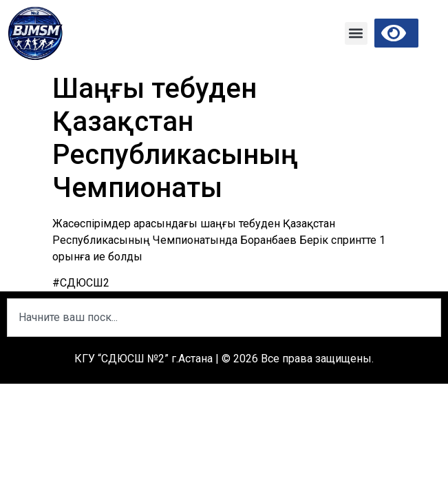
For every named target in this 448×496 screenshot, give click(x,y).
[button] (356, 33)
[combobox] (224, 318)
